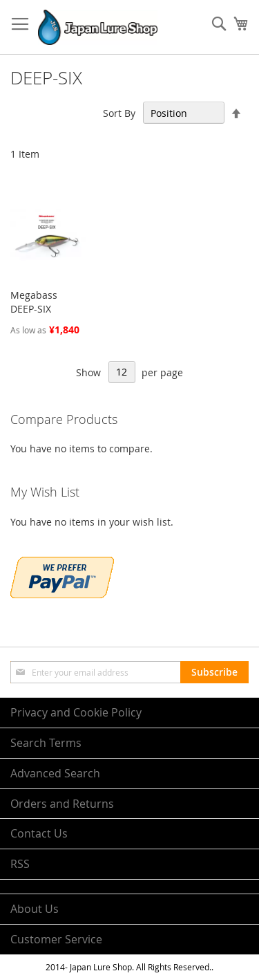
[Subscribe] (214, 672)
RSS (20, 864)
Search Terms (46, 743)
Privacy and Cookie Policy (76, 712)
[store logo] (98, 27)
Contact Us (39, 833)
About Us (35, 909)
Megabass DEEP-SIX (34, 302)
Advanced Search (55, 773)
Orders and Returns (62, 804)
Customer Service (56, 939)
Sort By (119, 113)
